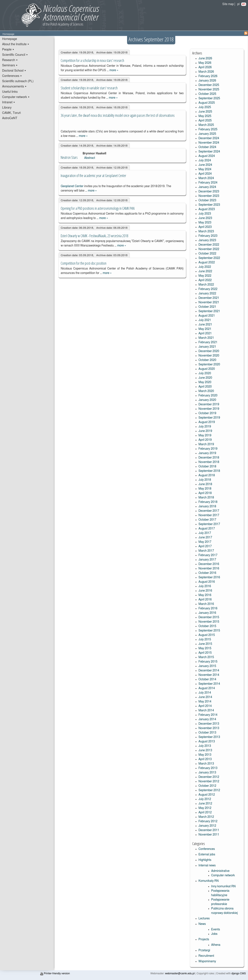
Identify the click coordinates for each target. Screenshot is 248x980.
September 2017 (209, 524)
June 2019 (205, 431)
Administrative (220, 871)
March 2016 (206, 604)
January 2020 (207, 400)
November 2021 (209, 302)
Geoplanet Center (72, 186)
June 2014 (205, 697)
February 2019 (208, 449)
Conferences (207, 849)
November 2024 (209, 143)
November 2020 (209, 356)
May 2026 (205, 63)
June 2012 (205, 804)
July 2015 (205, 640)
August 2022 (207, 263)
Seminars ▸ (10, 65)
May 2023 (205, 223)
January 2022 (207, 294)
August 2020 (207, 369)
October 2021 (207, 307)
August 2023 (207, 209)
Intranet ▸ (9, 102)
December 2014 (209, 671)
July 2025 (205, 107)
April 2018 (205, 493)
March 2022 (206, 285)
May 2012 (205, 808)
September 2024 (209, 152)
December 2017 (209, 511)
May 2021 (205, 329)
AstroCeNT (10, 118)
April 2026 (205, 67)
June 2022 (205, 271)
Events (216, 930)
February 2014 (208, 715)
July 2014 (205, 693)
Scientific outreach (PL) (18, 81)
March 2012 (206, 817)
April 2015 (205, 653)
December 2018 (209, 458)
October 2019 (207, 413)
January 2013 (207, 773)
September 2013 (209, 737)
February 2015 (208, 662)
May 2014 (205, 702)
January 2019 (207, 453)
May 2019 (205, 436)
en (244, 4)
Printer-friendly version (55, 974)
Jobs (214, 934)
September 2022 (209, 258)
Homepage (10, 39)
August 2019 (207, 422)
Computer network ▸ (16, 97)
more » (114, 70)
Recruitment (206, 956)
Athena (216, 945)
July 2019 (205, 427)
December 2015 (209, 617)
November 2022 (209, 249)
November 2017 (209, 515)
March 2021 (206, 338)
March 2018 (206, 498)
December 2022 (209, 245)
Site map (228, 4)
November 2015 (209, 622)
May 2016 (205, 595)
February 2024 (208, 183)
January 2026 (207, 81)
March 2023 (206, 231)
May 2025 (205, 116)
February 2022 (208, 289)
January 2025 (207, 134)
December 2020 (209, 351)
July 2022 (205, 267)
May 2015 (205, 648)
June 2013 (205, 750)
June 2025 (205, 112)
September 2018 (209, 471)
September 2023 (209, 205)
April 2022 (205, 280)
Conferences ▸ (12, 76)
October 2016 (207, 573)
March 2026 (206, 72)
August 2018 (207, 475)
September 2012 (209, 790)
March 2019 (206, 444)
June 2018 (205, 484)
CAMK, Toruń (11, 113)
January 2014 (207, 719)
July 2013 (205, 746)
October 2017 (207, 520)
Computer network (223, 875)
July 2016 (205, 586)
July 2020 (205, 373)
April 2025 (205, 121)
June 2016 (205, 591)
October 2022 (207, 254)
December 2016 (209, 564)
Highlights (205, 860)
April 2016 (205, 600)
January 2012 (207, 826)
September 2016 (209, 577)
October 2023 (207, 200)
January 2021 (207, 347)
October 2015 (207, 626)
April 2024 (205, 174)
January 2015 (207, 666)
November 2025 (209, 90)
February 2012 (208, 821)
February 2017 (208, 555)
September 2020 (209, 365)
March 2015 (206, 657)
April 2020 (205, 387)
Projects (204, 939)
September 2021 (209, 311)
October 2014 (207, 679)
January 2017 (207, 560)
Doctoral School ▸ (14, 71)
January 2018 (207, 506)
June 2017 (205, 538)
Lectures (204, 919)
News (202, 924)
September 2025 (209, 98)
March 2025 (206, 125)
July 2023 (205, 214)
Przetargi (204, 950)
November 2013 (209, 728)
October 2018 (207, 467)
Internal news (207, 866)
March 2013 (206, 764)
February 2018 (208, 502)
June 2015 (205, 644)
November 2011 (209, 835)
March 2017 (206, 551)
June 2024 (205, 165)
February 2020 (208, 396)
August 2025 (207, 103)
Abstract (90, 158)
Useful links (10, 92)
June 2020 (205, 378)
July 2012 (205, 799)
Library (7, 108)
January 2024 (207, 187)
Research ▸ (10, 60)
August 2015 (207, 635)
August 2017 (207, 529)
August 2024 (207, 156)
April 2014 (205, 706)
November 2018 (209, 462)
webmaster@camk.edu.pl (180, 974)
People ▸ (8, 50)
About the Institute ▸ (16, 44)
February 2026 (208, 76)
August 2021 (207, 316)
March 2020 (206, 391)
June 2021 (205, 325)
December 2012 (209, 777)
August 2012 (207, 795)
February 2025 (208, 129)
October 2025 (207, 94)
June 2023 (205, 218)
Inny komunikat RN (223, 886)
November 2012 (209, 781)
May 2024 (205, 169)
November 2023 (209, 196)
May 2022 (205, 276)
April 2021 (205, 333)
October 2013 (207, 733)
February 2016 (208, 608)
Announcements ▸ (14, 86)
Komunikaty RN (209, 881)
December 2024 (209, 138)
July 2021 (205, 320)
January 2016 (207, 613)
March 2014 (206, 710)
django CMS (239, 974)
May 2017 (205, 542)
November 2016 (209, 569)
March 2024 (206, 178)
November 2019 (209, 409)
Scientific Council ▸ (15, 55)
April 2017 (205, 546)
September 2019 (209, 418)
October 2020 (207, 360)
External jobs (207, 855)
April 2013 (205, 759)
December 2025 (209, 85)
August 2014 (207, 688)
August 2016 (207, 582)
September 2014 (209, 684)
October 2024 (207, 147)
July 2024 (205, 161)
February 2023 (208, 236)
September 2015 (209, 631)
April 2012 (205, 813)
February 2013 (208, 768)
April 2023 (205, 227)
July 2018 (205, 480)
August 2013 (207, 742)
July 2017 (205, 533)
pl (238, 4)
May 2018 (205, 489)
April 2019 (205, 440)
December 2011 (209, 830)
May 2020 (205, 382)
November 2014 (209, 675)
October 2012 (207, 786)
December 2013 (209, 724)
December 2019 (209, 404)
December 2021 (209, 298)
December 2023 (209, 192)
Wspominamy (207, 961)
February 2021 (208, 342)
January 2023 (207, 240)
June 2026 (205, 59)
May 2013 (205, 755)
